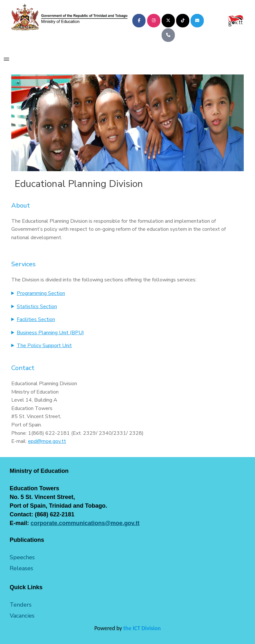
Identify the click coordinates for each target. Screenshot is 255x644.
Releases (21, 568)
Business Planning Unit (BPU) (50, 333)
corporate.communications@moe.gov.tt (85, 523)
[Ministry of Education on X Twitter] (168, 21)
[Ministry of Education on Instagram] (154, 21)
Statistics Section (37, 307)
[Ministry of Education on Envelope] (197, 21)
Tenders (21, 605)
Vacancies (22, 616)
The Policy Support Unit (44, 346)
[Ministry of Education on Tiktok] (183, 21)
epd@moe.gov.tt (47, 441)
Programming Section (41, 293)
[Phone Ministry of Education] (168, 35)
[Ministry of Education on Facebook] (139, 21)
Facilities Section (36, 319)
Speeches (22, 557)
